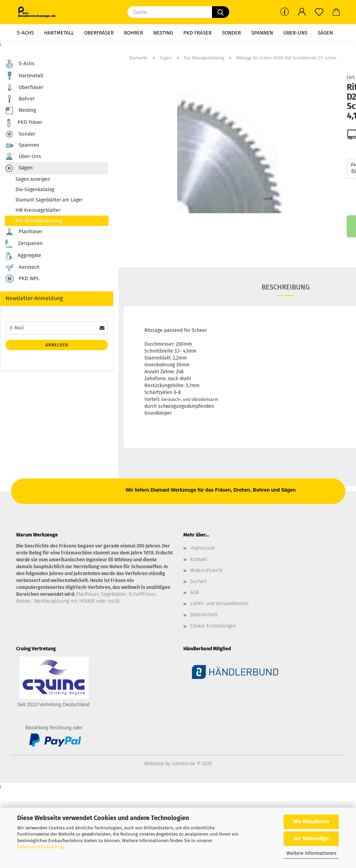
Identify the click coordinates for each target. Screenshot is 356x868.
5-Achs (25, 33)
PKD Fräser (197, 33)
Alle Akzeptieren (311, 822)
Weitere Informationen (311, 853)
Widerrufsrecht (206, 570)
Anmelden (57, 345)
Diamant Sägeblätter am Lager (49, 200)
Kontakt (199, 559)
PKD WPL (22, 279)
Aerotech (22, 267)
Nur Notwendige (311, 839)
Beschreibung (286, 287)
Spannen (262, 33)
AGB (195, 593)
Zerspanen (24, 244)
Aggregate (23, 256)
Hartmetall (59, 33)
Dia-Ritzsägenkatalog (39, 221)
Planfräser (24, 232)
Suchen (198, 581)
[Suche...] (221, 12)
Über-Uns (295, 33)
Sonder (231, 33)
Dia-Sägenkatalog (35, 190)
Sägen (325, 33)
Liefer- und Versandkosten (219, 604)
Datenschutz (204, 615)
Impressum (202, 548)
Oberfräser (99, 33)
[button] (302, 12)
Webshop (154, 764)
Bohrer (134, 33)
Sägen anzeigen (33, 179)
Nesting (163, 33)
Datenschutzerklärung (40, 847)
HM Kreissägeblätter (38, 210)
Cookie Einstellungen (213, 626)
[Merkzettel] (319, 12)
